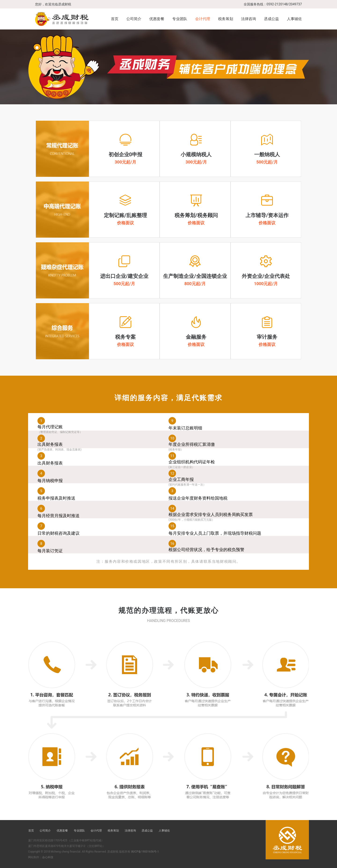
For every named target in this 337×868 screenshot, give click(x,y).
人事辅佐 (294, 19)
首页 (115, 19)
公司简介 (134, 19)
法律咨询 (249, 19)
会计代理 (203, 19)
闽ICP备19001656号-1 (145, 852)
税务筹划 (226, 19)
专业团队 (180, 19)
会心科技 (48, 857)
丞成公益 (271, 19)
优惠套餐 (157, 19)
